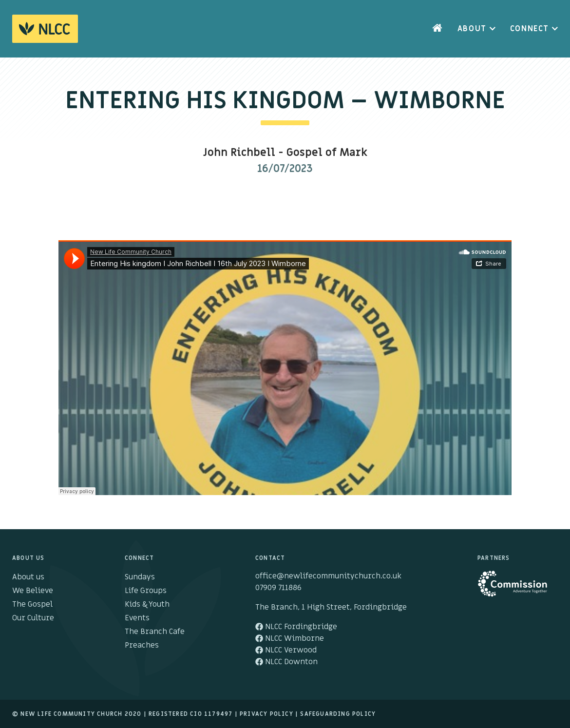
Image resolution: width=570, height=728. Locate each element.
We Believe (33, 591)
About (472, 29)
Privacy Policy (266, 714)
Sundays (140, 577)
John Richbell (239, 153)
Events (137, 618)
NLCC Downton (286, 662)
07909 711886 (278, 588)
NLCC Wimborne (290, 638)
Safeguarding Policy (338, 714)
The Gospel (32, 604)
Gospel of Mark (327, 153)
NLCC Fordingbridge (296, 627)
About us (28, 577)
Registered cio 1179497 (190, 714)
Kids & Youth (147, 604)
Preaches (142, 645)
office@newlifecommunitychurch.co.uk (328, 576)
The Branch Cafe (155, 632)
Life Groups (146, 591)
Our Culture (33, 618)
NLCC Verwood (286, 650)
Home (437, 29)
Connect (530, 29)
